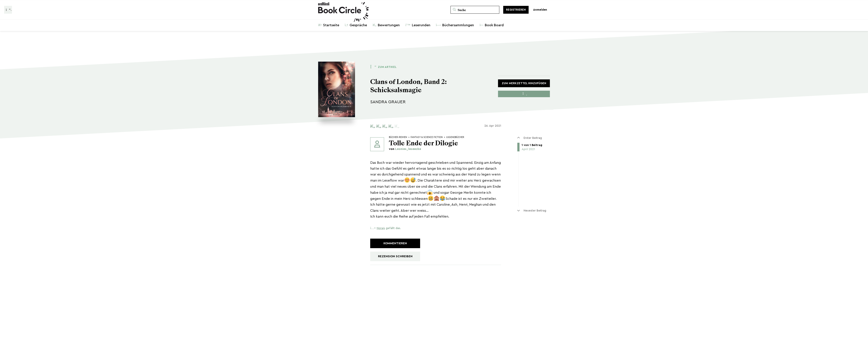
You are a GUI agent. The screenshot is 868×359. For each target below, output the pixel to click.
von (405, 149)
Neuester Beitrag (532, 211)
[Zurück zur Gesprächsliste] (8, 10)
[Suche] (475, 10)
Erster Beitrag (529, 138)
